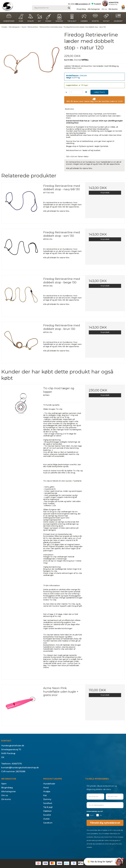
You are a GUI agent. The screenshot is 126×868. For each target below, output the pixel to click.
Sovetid (95, 18)
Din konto (113, 9)
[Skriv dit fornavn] (95, 797)
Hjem (4, 784)
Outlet (106, 18)
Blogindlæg (81, 9)
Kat (40, 18)
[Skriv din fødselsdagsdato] (105, 805)
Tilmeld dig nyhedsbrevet (105, 823)
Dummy (48, 18)
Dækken (84, 18)
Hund (21, 18)
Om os (104, 9)
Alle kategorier (94, 9)
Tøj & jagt (72, 18)
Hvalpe (31, 18)
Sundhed (59, 18)
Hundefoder (9, 18)
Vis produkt (105, 193)
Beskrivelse (69, 109)
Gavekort (118, 18)
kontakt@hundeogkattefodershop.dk (20, 768)
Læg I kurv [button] (99, 92)
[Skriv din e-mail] (115, 797)
